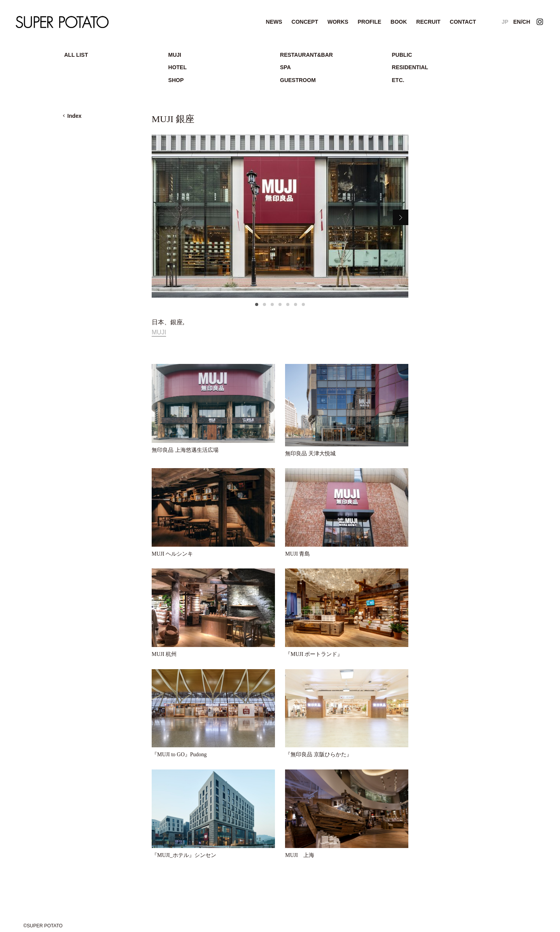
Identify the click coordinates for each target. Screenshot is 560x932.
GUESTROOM (298, 80)
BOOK (399, 22)
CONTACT (463, 22)
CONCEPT (305, 22)
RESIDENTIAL (410, 67)
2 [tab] (264, 307)
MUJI (175, 55)
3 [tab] (272, 307)
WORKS (338, 22)
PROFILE (370, 22)
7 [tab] (303, 307)
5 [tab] (288, 307)
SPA (285, 67)
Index (74, 116)
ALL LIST (76, 55)
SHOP (176, 80)
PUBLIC (402, 55)
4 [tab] (280, 307)
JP (505, 22)
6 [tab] (296, 307)
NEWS (274, 22)
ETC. (398, 80)
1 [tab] (257, 307)
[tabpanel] (280, 216)
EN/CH (522, 22)
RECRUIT (428, 22)
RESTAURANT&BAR (306, 55)
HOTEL (178, 67)
